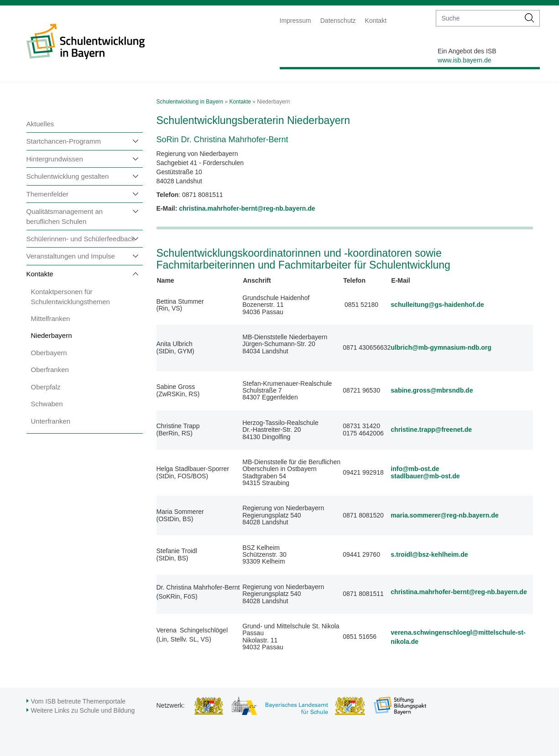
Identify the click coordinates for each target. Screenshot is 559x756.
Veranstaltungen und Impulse (71, 256)
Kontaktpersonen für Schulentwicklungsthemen (71, 296)
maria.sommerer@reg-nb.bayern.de (444, 515)
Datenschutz (338, 21)
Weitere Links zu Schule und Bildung (83, 710)
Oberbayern (49, 353)
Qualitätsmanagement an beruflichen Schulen (65, 216)
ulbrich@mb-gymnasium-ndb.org (441, 347)
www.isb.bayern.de (465, 60)
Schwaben (47, 404)
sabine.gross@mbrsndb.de (432, 390)
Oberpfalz (46, 387)
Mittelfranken (51, 318)
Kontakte (40, 274)
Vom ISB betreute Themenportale (78, 701)
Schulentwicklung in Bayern (190, 102)
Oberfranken (50, 370)
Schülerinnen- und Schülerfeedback (81, 239)
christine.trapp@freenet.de (431, 430)
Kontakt (376, 21)
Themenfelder (48, 194)
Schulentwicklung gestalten (68, 176)
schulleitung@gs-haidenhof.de (437, 305)
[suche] (478, 18)
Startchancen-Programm (64, 141)
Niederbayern (52, 335)
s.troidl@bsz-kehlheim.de (429, 554)
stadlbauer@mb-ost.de (425, 476)
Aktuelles (40, 124)
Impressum (295, 21)
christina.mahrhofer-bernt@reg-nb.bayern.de (459, 592)
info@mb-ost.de (415, 469)
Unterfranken (51, 421)
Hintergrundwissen (55, 159)
